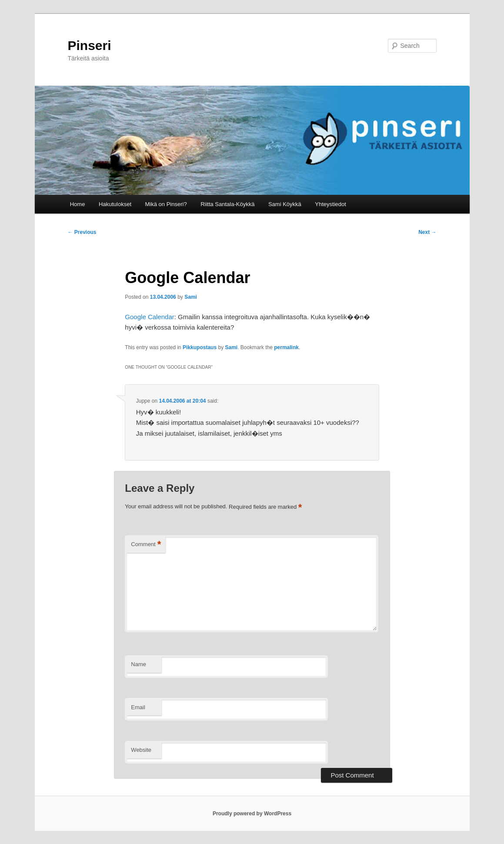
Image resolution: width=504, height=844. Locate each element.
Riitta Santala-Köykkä (227, 204)
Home (78, 204)
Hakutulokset (115, 204)
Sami (191, 297)
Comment (146, 545)
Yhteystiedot (330, 204)
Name (139, 664)
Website (141, 750)
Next (427, 232)
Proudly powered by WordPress (252, 814)
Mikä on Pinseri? (166, 204)
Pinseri (90, 45)
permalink (286, 347)
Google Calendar (149, 317)
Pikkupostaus (200, 347)
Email (138, 707)
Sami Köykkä (285, 204)
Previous (82, 232)
